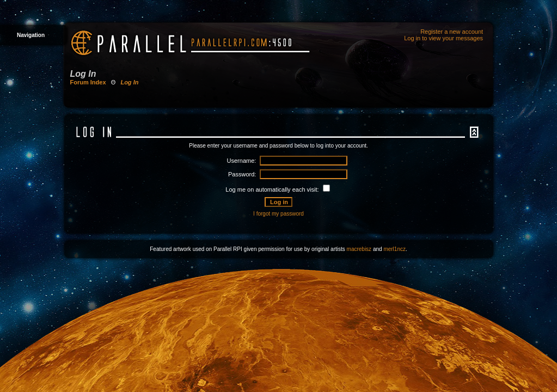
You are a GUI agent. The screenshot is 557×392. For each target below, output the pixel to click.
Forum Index (88, 82)
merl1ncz (394, 249)
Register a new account (452, 32)
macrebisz (359, 249)
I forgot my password (278, 214)
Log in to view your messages (443, 38)
